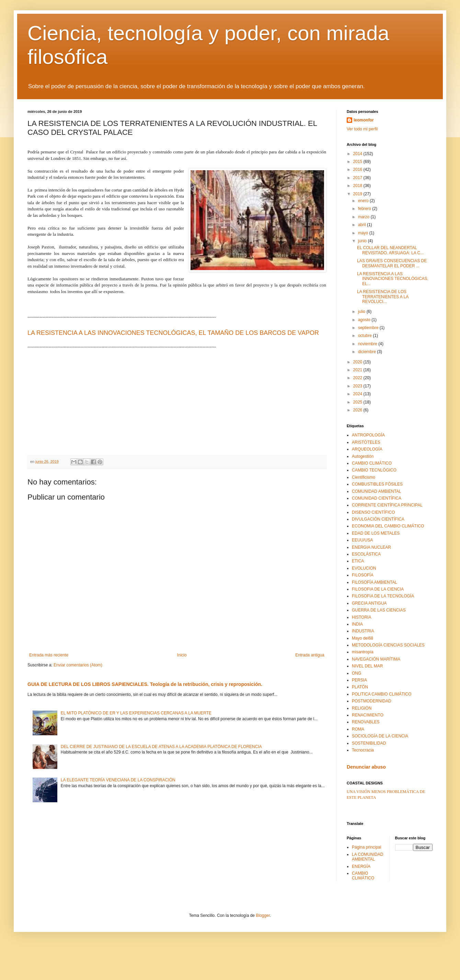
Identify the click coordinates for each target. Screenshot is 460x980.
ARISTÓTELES (366, 442)
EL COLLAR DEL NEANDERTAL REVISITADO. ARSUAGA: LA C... (390, 250)
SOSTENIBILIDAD (369, 743)
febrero (365, 209)
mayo (364, 233)
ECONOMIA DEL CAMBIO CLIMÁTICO (388, 526)
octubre (365, 336)
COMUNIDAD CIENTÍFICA (377, 498)
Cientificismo (364, 477)
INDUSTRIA (363, 631)
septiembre (369, 328)
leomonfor (364, 120)
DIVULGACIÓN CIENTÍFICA (378, 519)
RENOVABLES (366, 722)
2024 (358, 394)
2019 (358, 194)
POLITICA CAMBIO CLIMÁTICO (382, 694)
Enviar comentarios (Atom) (78, 665)
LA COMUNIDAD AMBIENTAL (367, 857)
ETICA (358, 561)
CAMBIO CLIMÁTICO (372, 463)
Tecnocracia (363, 750)
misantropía (363, 652)
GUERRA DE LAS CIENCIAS (379, 610)
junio (363, 241)
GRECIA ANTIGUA (369, 603)
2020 (358, 362)
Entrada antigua (310, 655)
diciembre (367, 352)
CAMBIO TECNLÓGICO (374, 470)
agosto (365, 320)
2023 (358, 386)
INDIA (357, 624)
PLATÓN (360, 687)
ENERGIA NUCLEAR (371, 547)
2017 (358, 178)
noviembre (368, 344)
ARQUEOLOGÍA (367, 449)
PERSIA (359, 680)
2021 (358, 370)
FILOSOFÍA (363, 575)
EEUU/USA (362, 540)
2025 (358, 402)
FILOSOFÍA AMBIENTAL (375, 582)
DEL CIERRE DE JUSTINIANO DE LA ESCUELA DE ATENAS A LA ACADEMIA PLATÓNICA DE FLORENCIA (161, 747)
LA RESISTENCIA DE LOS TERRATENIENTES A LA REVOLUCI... (383, 297)
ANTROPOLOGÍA (368, 435)
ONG (356, 673)
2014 (358, 154)
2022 (358, 378)
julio (362, 312)
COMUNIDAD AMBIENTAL (377, 491)
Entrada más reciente (49, 655)
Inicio (182, 655)
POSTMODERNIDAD (372, 701)
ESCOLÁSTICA (366, 554)
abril (363, 225)
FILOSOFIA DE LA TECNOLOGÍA (383, 596)
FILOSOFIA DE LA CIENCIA (378, 589)
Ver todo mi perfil (362, 129)
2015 (358, 162)
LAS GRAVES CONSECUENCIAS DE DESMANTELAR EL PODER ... (392, 263)
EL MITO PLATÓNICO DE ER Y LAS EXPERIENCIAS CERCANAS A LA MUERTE (136, 713)
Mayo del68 (363, 638)
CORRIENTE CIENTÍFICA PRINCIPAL (387, 505)
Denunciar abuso (366, 767)
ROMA (358, 729)
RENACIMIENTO (368, 715)
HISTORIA (361, 617)
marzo (364, 217)
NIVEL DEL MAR (367, 666)
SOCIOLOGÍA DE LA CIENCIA (380, 736)
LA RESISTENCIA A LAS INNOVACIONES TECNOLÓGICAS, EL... (393, 279)
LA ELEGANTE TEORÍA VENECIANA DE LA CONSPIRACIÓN (118, 780)
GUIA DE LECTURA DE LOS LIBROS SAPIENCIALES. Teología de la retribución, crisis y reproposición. (145, 684)
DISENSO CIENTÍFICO (373, 512)
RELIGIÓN (362, 708)
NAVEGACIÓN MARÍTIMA (376, 659)
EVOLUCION (364, 568)
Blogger (263, 915)
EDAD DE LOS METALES (376, 533)
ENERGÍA (361, 866)
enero (364, 201)
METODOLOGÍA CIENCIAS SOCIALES (388, 645)
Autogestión (363, 456)
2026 (358, 410)
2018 (358, 186)
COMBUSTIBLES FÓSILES (377, 484)
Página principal (366, 847)
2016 (358, 170)
